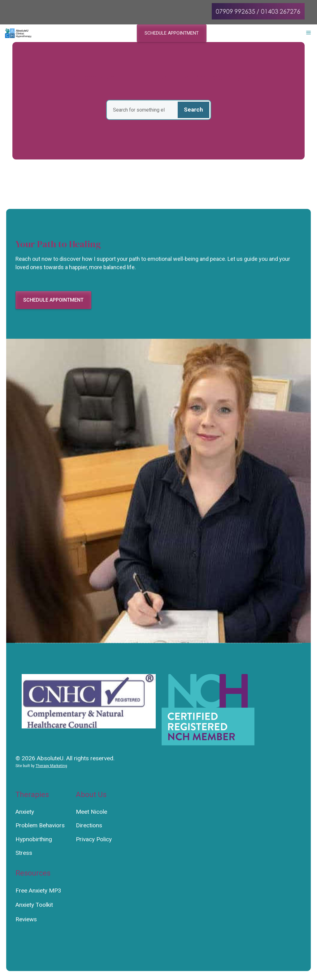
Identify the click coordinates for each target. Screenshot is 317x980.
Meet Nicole (91, 812)
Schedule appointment (172, 33)
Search (193, 110)
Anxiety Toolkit (34, 905)
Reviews (26, 919)
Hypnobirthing (34, 839)
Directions (89, 825)
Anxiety (25, 812)
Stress (24, 853)
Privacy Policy (94, 839)
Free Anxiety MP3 (38, 891)
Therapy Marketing (51, 766)
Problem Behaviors (40, 825)
